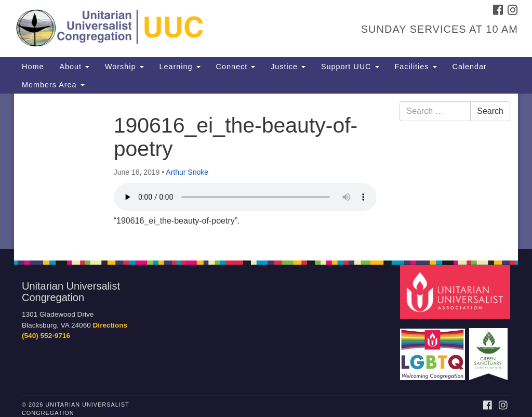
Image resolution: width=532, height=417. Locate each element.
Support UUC (350, 67)
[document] (266, 171)
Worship (124, 67)
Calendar (470, 67)
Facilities (416, 67)
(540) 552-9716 (46, 336)
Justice (288, 67)
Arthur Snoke (187, 172)
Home (33, 67)
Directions (110, 325)
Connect (236, 67)
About (74, 67)
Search (490, 111)
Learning (180, 67)
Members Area (53, 85)
